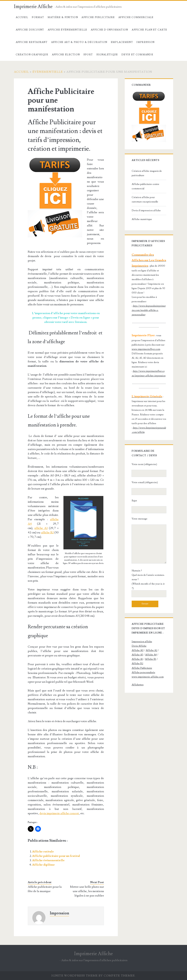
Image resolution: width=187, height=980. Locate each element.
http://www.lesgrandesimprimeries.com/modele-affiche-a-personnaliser (149, 310)
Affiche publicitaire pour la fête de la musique (45, 889)
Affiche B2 (137, 664)
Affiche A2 (151, 650)
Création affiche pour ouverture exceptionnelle (145, 200)
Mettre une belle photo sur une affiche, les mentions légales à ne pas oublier (87, 891)
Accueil (22, 17)
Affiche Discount (30, 30)
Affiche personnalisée (143, 672)
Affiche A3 (137, 655)
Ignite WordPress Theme (75, 976)
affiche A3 (41, 528)
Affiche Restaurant (32, 42)
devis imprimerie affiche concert (59, 813)
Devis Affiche (139, 646)
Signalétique (107, 55)
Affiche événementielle (48, 860)
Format (38, 17)
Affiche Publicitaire (98, 17)
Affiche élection (66, 55)
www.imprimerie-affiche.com (148, 677)
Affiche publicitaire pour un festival (56, 856)
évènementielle (48, 72)
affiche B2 (47, 532)
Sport (88, 55)
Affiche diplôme (43, 865)
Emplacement (122, 42)
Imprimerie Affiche (33, 7)
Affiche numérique (142, 219)
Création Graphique (32, 55)
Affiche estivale (43, 852)
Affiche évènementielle (67, 30)
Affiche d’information (109, 30)
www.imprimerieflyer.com (146, 349)
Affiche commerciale (136, 17)
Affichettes (138, 685)
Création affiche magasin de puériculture (147, 173)
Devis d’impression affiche (146, 211)
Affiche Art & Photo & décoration (79, 42)
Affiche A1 (137, 659)
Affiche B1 (151, 659)
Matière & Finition (63, 17)
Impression (145, 42)
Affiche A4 (151, 655)
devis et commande (137, 55)
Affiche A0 (138, 650)
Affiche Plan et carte (149, 30)
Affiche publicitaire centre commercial (145, 186)
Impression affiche (142, 642)
